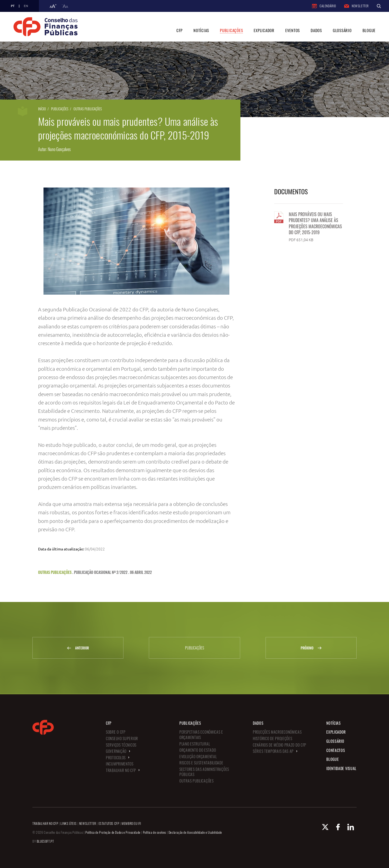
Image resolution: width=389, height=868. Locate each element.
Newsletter (356, 6)
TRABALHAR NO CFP (45, 823)
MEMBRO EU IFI (131, 823)
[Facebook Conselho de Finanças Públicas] (338, 827)
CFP (180, 30)
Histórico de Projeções (272, 738)
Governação (116, 751)
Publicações (231, 30)
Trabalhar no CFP (121, 770)
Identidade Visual (341, 768)
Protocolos (116, 758)
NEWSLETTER (88, 823)
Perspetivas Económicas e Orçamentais (201, 735)
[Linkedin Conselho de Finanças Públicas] (351, 827)
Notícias (201, 30)
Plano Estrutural (195, 744)
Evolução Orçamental (198, 756)
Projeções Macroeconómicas (277, 732)
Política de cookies (155, 832)
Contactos (336, 750)
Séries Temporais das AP (273, 751)
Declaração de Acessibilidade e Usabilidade (195, 832)
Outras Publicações (88, 109)
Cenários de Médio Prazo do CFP (280, 745)
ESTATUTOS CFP (109, 823)
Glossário (342, 30)
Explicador (264, 30)
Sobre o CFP (116, 732)
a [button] (53, 6)
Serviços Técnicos (121, 745)
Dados (316, 30)
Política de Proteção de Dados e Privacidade (113, 832)
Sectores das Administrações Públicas (204, 772)
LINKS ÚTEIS (69, 823)
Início (42, 109)
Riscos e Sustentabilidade (201, 763)
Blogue (369, 30)
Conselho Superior (122, 738)
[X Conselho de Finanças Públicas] (325, 827)
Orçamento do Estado (198, 750)
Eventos (293, 30)
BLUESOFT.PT (45, 841)
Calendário (324, 6)
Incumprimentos (120, 764)
